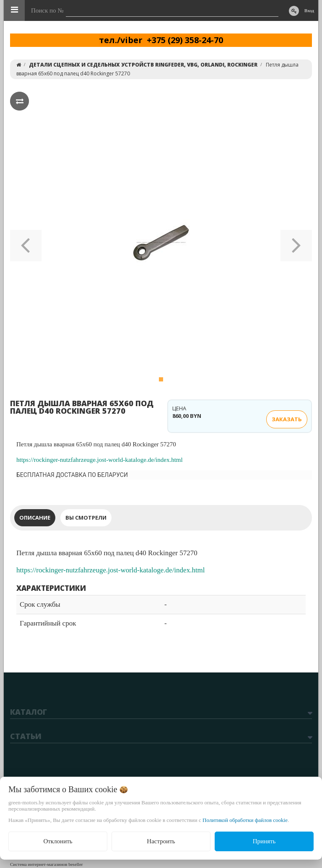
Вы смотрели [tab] (86, 518)
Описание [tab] (35, 518)
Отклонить (58, 841)
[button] (26, 242)
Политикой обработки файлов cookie (245, 820)
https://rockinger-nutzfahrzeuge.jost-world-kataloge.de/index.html (100, 460)
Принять (264, 841)
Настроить (161, 841)
